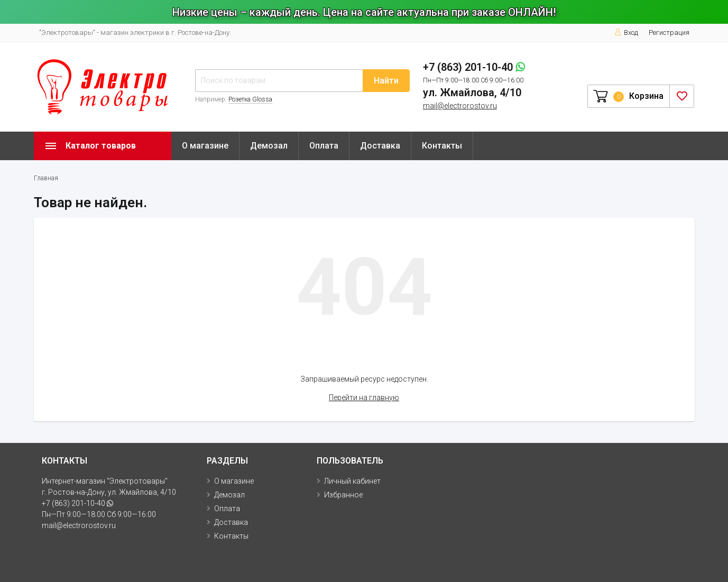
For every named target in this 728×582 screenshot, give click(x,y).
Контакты (442, 146)
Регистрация (669, 33)
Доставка (380, 146)
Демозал (269, 146)
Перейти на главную (364, 398)
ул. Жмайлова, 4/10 (472, 93)
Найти (386, 81)
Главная (46, 178)
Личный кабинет (352, 481)
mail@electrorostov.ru (460, 106)
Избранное (343, 495)
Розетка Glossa (250, 99)
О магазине (205, 146)
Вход (626, 33)
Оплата (324, 146)
